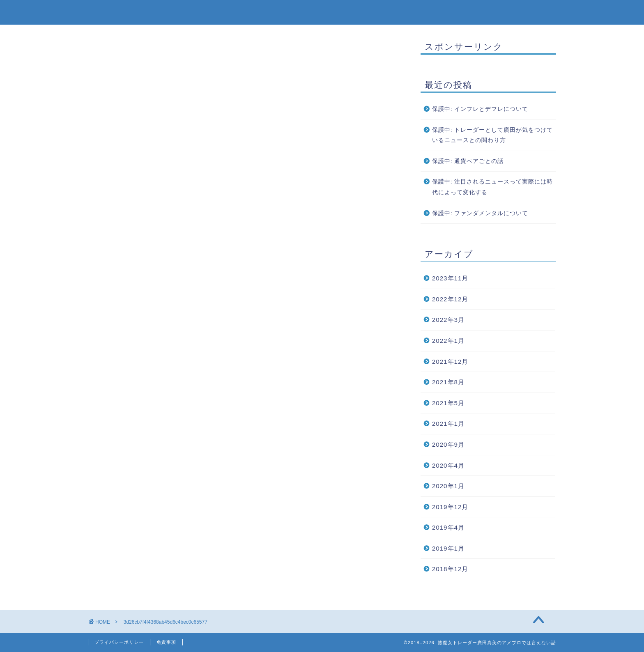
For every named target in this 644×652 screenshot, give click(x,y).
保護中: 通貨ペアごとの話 (468, 161)
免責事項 (166, 642)
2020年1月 (448, 486)
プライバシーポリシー (119, 642)
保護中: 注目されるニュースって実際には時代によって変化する (493, 187)
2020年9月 (448, 444)
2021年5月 (448, 403)
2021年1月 (448, 424)
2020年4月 (448, 465)
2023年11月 (450, 278)
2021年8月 (448, 382)
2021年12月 (450, 362)
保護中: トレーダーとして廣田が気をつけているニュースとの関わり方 (493, 135)
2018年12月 (450, 569)
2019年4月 (448, 527)
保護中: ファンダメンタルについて (480, 213)
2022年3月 (448, 320)
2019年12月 (450, 507)
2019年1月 (448, 548)
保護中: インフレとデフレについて (480, 109)
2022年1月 (448, 341)
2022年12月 (450, 299)
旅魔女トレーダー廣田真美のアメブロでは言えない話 (322, 12)
